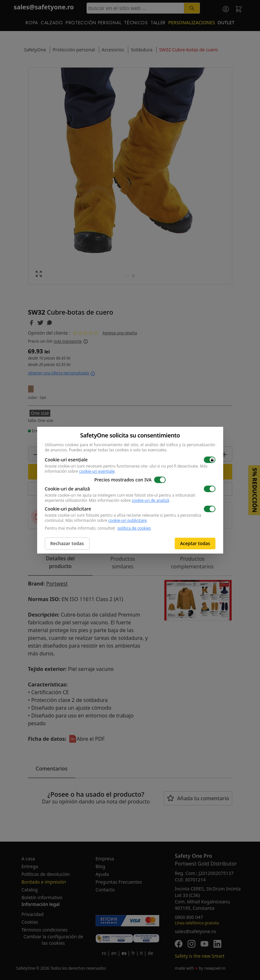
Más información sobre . (130, 500)
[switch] (210, 460)
